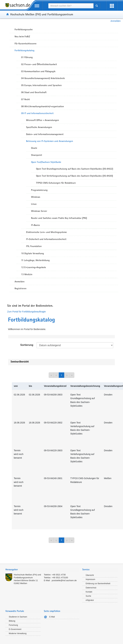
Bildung (12, 621)
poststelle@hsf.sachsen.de (64, 580)
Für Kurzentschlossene (26, 44)
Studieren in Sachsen (18, 617)
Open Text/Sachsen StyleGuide (46, 162)
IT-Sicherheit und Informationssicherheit (46, 239)
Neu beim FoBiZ (22, 36)
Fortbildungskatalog (25, 50)
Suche (88, 596)
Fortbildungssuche (24, 29)
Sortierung (27, 345)
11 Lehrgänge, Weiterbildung (35, 260)
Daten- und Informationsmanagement (45, 134)
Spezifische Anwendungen (39, 127)
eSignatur (90, 600)
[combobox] (71, 6)
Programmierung (39, 190)
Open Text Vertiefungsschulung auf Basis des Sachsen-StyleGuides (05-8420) (74, 176)
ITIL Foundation (34, 246)
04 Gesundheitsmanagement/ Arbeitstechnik (43, 78)
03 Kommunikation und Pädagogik (38, 71)
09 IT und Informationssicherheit (37, 113)
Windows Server (39, 211)
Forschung (13, 625)
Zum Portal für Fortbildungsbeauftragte (26, 312)
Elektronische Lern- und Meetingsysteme (46, 232)
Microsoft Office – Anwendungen (43, 120)
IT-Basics (35, 225)
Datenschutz (91, 588)
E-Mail (52, 617)
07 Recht (25, 99)
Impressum (90, 579)
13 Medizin (27, 274)
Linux (34, 204)
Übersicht (90, 575)
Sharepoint (37, 155)
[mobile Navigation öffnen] (37, 6)
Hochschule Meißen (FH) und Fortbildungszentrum (42, 14)
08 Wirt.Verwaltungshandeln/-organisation (43, 106)
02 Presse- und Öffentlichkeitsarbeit (39, 64)
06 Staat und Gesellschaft (34, 92)
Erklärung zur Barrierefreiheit (98, 584)
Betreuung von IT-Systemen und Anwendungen (50, 141)
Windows (36, 197)
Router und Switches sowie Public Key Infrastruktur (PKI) (59, 218)
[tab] (42, 570)
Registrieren (20, 288)
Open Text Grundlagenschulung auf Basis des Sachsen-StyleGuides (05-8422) (75, 169)
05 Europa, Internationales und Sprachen (41, 85)
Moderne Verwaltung (18, 633)
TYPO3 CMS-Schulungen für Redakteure (56, 183)
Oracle (34, 148)
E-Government (15, 629)
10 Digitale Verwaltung (33, 253)
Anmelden (116, 21)
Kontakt (89, 592)
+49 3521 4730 (59, 575)
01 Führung (27, 57)
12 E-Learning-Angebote (34, 267)
